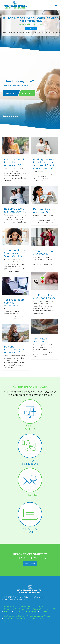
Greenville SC (10, 609)
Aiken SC (44, 612)
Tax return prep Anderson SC (43, 252)
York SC (7, 612)
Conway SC (39, 607)
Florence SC (24, 609)
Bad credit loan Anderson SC (43, 211)
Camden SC (32, 612)
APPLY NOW (27, 93)
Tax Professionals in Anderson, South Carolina (15, 253)
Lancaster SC (50, 609)
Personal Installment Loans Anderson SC (15, 349)
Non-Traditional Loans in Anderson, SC (14, 162)
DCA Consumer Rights (14, 616)
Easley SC (37, 609)
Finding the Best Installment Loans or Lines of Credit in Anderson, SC (45, 164)
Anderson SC (10, 607)
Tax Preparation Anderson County (44, 296)
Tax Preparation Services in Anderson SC (14, 303)
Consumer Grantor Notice (39, 616)
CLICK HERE (11, 93)
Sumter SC (19, 612)
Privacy (7, 621)
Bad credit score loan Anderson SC (15, 210)
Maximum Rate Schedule (15, 618)
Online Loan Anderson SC (41, 340)
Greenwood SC (25, 607)
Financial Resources (38, 618)
